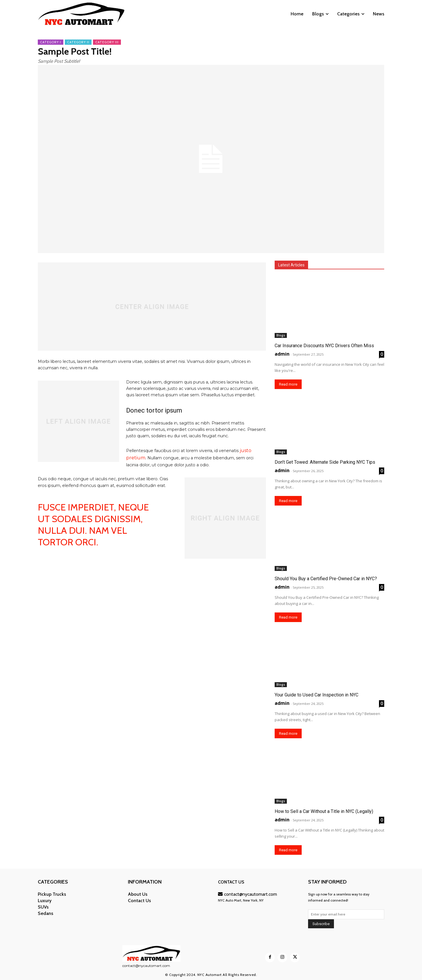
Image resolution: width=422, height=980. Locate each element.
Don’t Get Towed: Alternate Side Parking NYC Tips (325, 462)
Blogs (281, 335)
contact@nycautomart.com (247, 894)
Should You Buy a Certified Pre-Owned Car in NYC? (326, 579)
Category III (107, 42)
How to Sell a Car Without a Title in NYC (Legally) (324, 811)
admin (282, 354)
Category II (78, 42)
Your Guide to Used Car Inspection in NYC (316, 695)
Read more (288, 384)
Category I (51, 42)
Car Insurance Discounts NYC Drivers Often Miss (324, 346)
